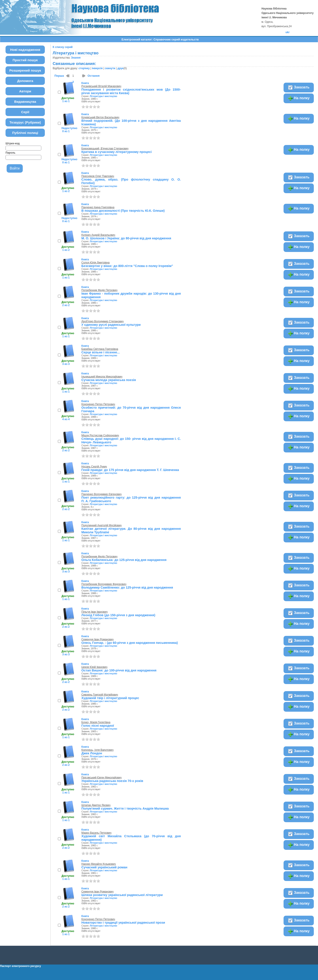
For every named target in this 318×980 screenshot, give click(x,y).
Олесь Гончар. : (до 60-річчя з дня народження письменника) (130, 643)
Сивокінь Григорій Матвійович (100, 695)
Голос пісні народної (98, 726)
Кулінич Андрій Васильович (98, 235)
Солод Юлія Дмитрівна (96, 263)
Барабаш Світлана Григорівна (100, 349)
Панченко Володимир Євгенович (102, 494)
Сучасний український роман (104, 867)
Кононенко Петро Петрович (98, 404)
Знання (76, 58)
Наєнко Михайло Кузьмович (99, 864)
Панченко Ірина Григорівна (98, 207)
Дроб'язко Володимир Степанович (103, 321)
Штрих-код (13, 143)
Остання (94, 76)
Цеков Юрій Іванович (95, 667)
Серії (25, 112)
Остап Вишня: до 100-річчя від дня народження (119, 670)
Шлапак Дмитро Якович (96, 805)
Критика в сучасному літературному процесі (117, 152)
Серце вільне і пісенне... (101, 352)
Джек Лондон (92, 753)
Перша (59, 76)
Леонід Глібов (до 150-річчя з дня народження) (118, 615)
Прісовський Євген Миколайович (102, 778)
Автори (25, 91)
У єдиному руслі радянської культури (111, 325)
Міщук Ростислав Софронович (100, 435)
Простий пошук (25, 60)
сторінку (84, 68)
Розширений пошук (25, 70)
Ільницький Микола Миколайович (102, 377)
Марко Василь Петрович (97, 833)
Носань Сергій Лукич (94, 467)
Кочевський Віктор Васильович (100, 117)
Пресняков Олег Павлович (98, 176)
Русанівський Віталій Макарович (101, 86)
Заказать (299, 88)
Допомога (25, 81)
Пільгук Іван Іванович (95, 612)
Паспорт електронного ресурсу (20, 966)
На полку (299, 98)
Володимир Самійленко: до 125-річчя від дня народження (127, 587)
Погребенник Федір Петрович (99, 290)
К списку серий (63, 47)
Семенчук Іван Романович (98, 639)
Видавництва (25, 102)
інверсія (97, 68)
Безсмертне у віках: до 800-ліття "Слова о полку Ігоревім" (127, 266)
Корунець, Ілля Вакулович (97, 750)
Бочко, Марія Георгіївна (96, 722)
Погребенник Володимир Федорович (104, 584)
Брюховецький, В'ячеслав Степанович (105, 149)
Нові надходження (25, 50)
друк (120, 68)
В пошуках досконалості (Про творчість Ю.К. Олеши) (123, 211)
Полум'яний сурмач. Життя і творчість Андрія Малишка (125, 808)
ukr (288, 32)
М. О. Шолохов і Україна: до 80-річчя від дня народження (126, 238)
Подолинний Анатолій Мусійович (102, 525)
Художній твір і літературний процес (110, 698)
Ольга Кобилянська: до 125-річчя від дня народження (124, 560)
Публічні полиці (25, 133)
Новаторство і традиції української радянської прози (123, 923)
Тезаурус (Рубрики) (25, 122)
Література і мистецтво (103, 96)
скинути (110, 68)
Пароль (10, 153)
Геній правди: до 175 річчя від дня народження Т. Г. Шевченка (130, 470)
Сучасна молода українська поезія (109, 380)
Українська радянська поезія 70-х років (112, 781)
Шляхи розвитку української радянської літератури (122, 895)
